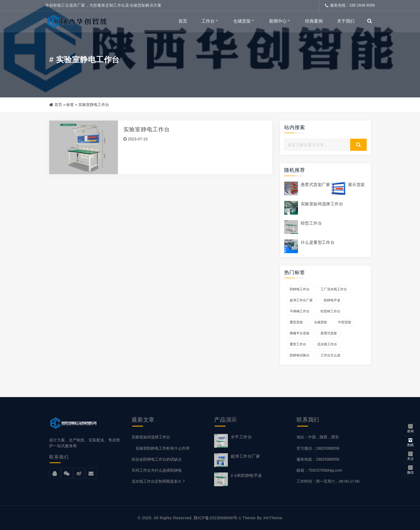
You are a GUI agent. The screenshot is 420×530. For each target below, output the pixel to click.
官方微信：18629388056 (318, 448)
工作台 (208, 21)
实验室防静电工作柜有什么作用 (161, 448)
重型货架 (296, 322)
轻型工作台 (311, 223)
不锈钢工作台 (300, 311)
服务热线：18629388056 (318, 459)
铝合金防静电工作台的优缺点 (157, 459)
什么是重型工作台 (318, 242)
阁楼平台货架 (300, 333)
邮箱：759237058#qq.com (319, 470)
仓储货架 (242, 21)
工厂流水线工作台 (334, 289)
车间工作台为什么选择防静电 (157, 470)
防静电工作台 (300, 289)
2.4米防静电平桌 (246, 475)
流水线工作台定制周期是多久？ (159, 481)
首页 (183, 21)
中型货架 (345, 322)
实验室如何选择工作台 (322, 204)
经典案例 (314, 21)
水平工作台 (241, 437)
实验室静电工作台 (147, 129)
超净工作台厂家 (301, 300)
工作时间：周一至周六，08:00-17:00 (328, 481)
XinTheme (273, 518)
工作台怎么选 (330, 355)
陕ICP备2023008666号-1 (217, 518)
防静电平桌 (332, 300)
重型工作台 (298, 344)
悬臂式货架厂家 (316, 185)
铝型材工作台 (330, 311)
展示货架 (357, 185)
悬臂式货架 (329, 333)
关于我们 (346, 21)
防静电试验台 (300, 355)
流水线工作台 (327, 344)
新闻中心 (278, 21)
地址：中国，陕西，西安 (318, 437)
